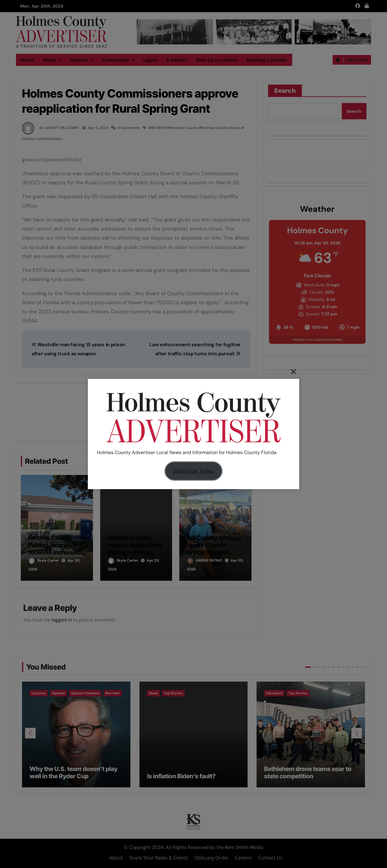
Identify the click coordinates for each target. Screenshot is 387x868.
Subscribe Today (194, 471)
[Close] (293, 372)
